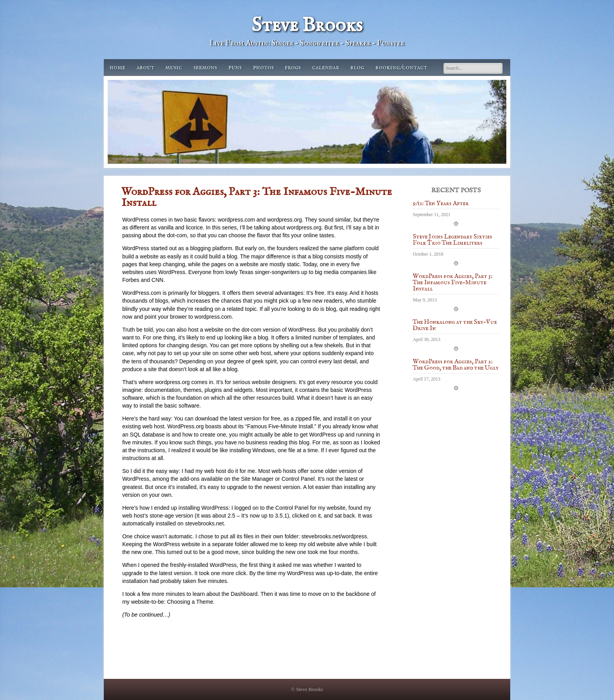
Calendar (326, 68)
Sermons (205, 68)
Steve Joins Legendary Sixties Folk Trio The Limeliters (452, 240)
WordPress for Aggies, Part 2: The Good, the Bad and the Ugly (456, 365)
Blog (357, 68)
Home (117, 68)
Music (174, 68)
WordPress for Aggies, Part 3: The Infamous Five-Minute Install (452, 283)
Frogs (293, 68)
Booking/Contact (401, 68)
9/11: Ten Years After (441, 204)
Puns (235, 68)
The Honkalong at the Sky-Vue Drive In (455, 326)
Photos (263, 68)
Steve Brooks (307, 26)
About (145, 68)
